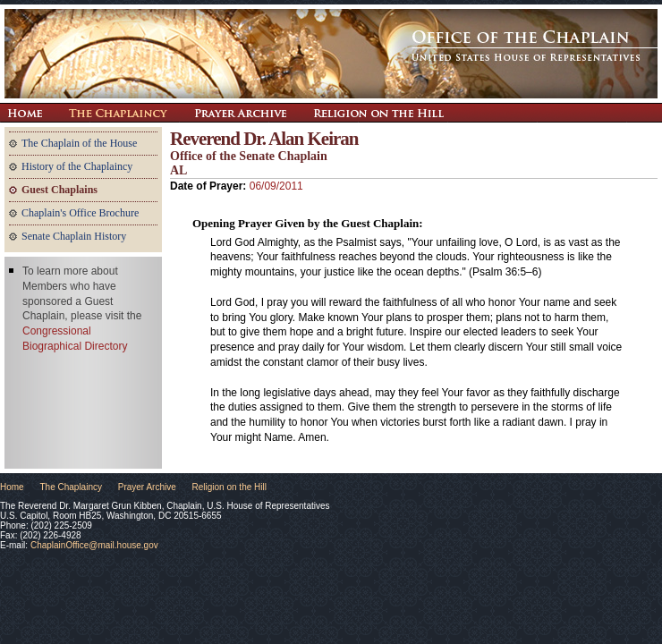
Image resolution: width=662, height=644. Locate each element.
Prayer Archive (240, 113)
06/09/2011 (276, 186)
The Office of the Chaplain (331, 54)
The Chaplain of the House (79, 143)
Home (12, 487)
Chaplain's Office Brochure (80, 213)
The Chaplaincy (118, 113)
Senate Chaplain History (74, 236)
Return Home (25, 113)
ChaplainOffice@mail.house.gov (94, 545)
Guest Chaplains (59, 190)
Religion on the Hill (378, 113)
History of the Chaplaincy (77, 166)
